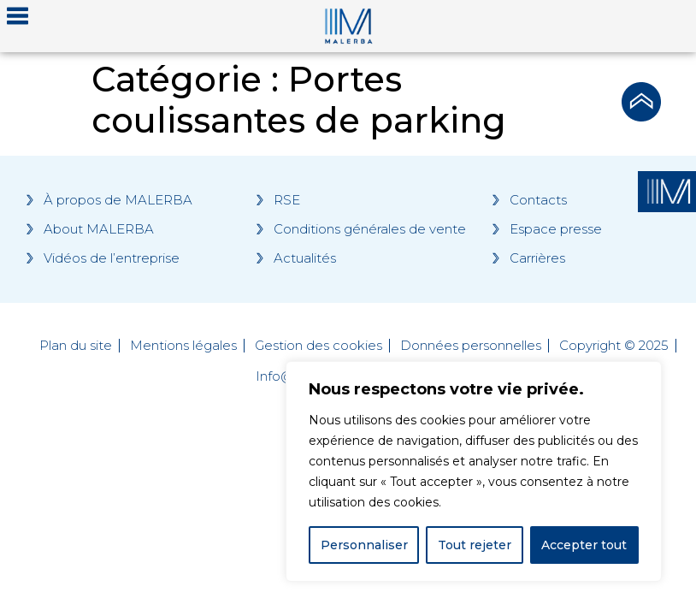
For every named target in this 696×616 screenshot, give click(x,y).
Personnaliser (364, 545)
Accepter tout (584, 545)
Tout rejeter (475, 545)
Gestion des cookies (319, 346)
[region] (474, 471)
